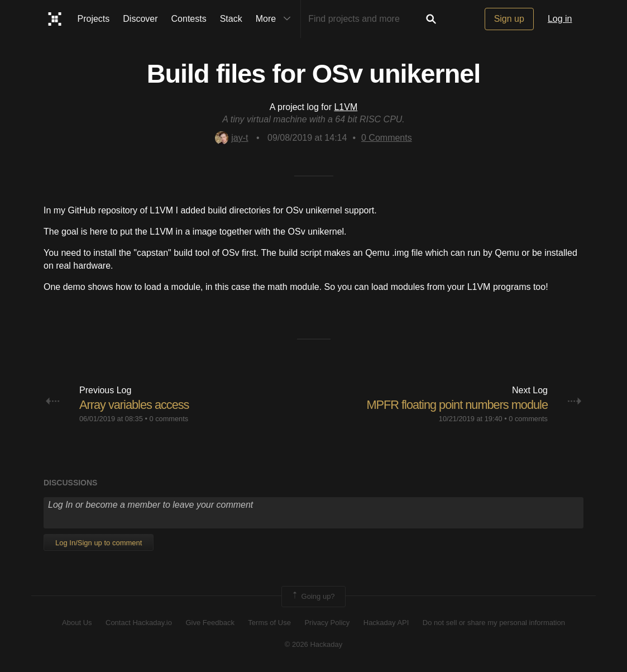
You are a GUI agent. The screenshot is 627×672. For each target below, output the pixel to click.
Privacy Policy (327, 623)
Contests (189, 19)
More (276, 19)
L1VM (346, 107)
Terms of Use (269, 623)
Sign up (509, 19)
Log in (560, 19)
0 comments (169, 419)
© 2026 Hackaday (314, 644)
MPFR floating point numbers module (456, 405)
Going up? (313, 597)
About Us (77, 623)
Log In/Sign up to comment (99, 543)
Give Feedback (210, 623)
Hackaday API (386, 623)
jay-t (231, 138)
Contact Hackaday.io (139, 623)
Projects (94, 19)
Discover (140, 19)
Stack (231, 19)
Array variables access (135, 405)
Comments (387, 138)
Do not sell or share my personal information (494, 623)
